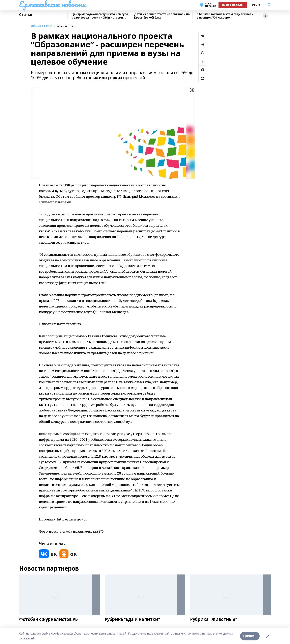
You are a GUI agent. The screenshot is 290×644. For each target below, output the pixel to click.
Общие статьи (42, 26)
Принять (250, 636)
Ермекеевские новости (52, 4)
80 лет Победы (233, 5)
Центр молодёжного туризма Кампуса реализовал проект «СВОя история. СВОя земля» (100, 16)
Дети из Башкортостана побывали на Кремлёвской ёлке (162, 16)
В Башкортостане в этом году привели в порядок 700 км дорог (225, 16)
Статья (26, 15)
